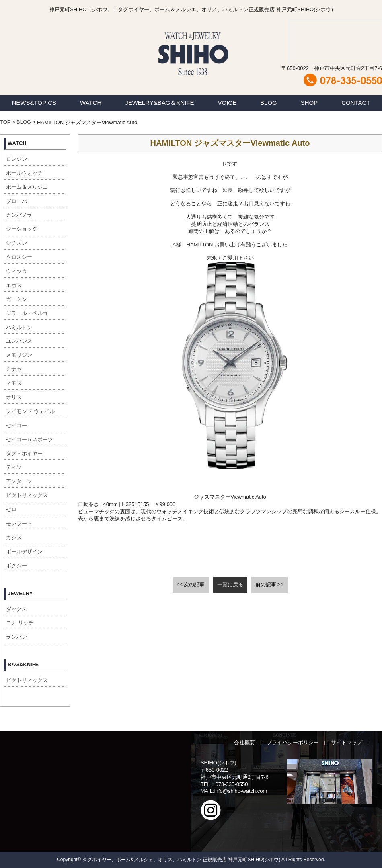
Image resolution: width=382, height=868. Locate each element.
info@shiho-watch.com (241, 791)
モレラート (19, 523)
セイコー (16, 425)
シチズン (16, 243)
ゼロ (11, 509)
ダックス (16, 609)
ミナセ (14, 369)
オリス (14, 397)
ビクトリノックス (27, 495)
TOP (5, 122)
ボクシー (16, 566)
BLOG (269, 103)
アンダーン (19, 481)
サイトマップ (347, 742)
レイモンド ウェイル (30, 411)
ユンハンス (19, 341)
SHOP (309, 103)
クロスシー (19, 257)
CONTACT (356, 103)
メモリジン (19, 355)
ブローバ (16, 201)
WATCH (91, 103)
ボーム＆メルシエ (27, 187)
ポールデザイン (24, 552)
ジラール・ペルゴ (27, 313)
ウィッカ (16, 271)
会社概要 (244, 742)
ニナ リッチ (20, 623)
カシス (14, 537)
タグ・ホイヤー (24, 453)
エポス (14, 285)
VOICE (227, 103)
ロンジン (16, 159)
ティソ (14, 467)
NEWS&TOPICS (34, 103)
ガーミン (16, 299)
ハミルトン (19, 327)
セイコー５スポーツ (30, 439)
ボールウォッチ (24, 173)
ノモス (14, 383)
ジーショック (22, 229)
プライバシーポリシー (293, 742)
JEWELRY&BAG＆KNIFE (159, 103)
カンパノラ (19, 215)
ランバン (16, 637)
